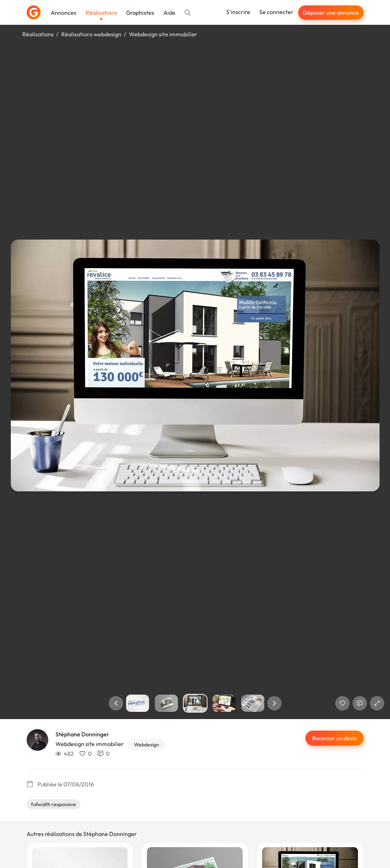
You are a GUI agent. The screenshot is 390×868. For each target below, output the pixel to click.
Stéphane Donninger (82, 734)
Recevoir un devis (335, 738)
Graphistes (140, 13)
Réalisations (101, 13)
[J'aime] (342, 703)
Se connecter (276, 12)
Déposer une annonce (331, 13)
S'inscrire (238, 12)
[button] (116, 703)
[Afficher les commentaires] (360, 703)
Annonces (64, 13)
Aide (169, 13)
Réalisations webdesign (91, 34)
